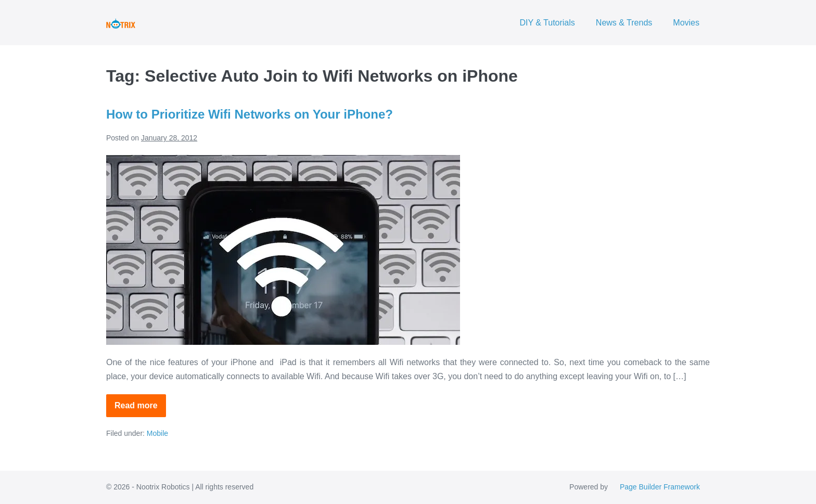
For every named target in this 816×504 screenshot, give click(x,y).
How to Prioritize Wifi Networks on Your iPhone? (250, 114)
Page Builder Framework (660, 487)
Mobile (157, 433)
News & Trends (624, 23)
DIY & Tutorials (547, 23)
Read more (140, 409)
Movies (686, 23)
